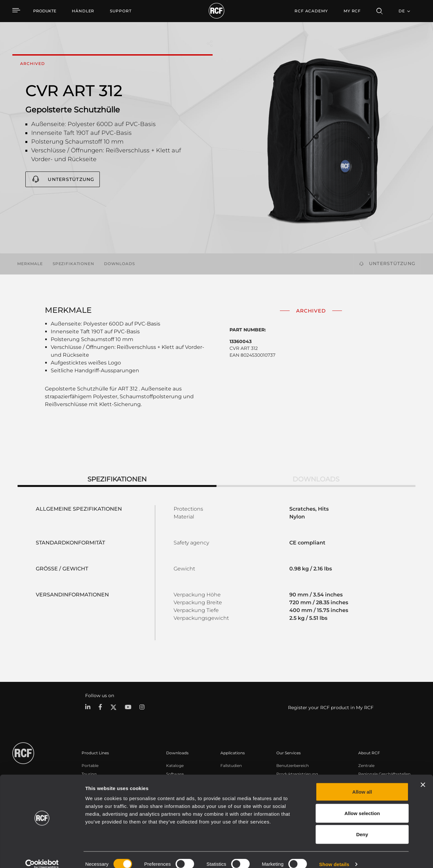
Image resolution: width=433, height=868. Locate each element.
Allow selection (362, 804)
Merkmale (30, 264)
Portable (90, 765)
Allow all (362, 783)
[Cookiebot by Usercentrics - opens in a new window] (42, 855)
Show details (334, 855)
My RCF (352, 11)
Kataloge (175, 765)
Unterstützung (71, 179)
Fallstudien (231, 765)
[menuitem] (83, 11)
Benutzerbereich (293, 765)
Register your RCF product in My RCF (331, 708)
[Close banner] (423, 776)
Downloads (119, 264)
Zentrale (366, 765)
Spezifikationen (73, 264)
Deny (362, 825)
